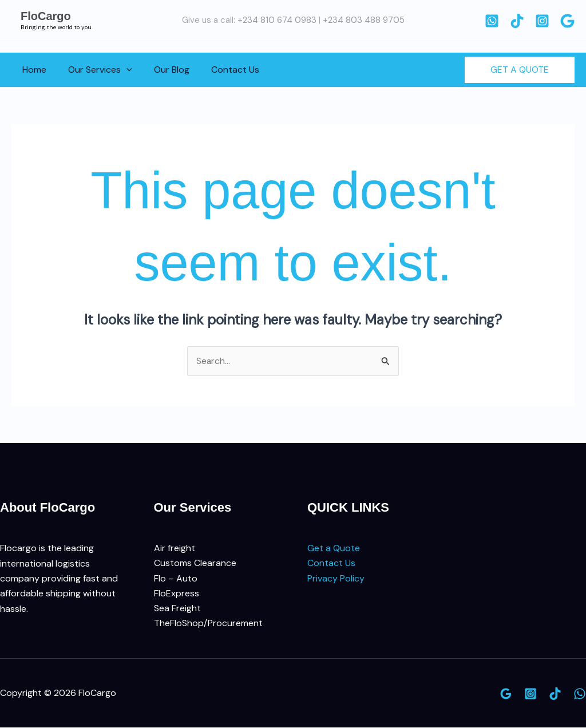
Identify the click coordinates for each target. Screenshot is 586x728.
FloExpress (177, 594)
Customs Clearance (195, 563)
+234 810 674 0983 (277, 20)
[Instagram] (542, 21)
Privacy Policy (336, 579)
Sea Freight (177, 609)
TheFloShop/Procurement (208, 624)
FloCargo (46, 16)
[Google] (567, 21)
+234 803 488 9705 (364, 20)
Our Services (95, 70)
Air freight (175, 549)
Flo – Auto (176, 579)
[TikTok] (517, 21)
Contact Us (223, 70)
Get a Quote (334, 549)
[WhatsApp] (492, 21)
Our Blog (163, 70)
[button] (121, 70)
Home (33, 70)
